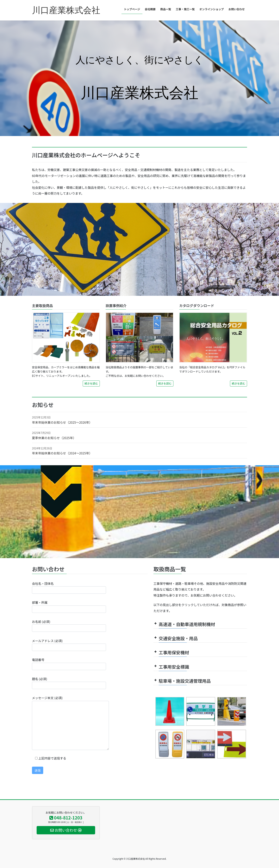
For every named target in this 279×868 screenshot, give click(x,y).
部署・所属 (69, 606)
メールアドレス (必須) (69, 645)
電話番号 (69, 664)
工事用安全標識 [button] (171, 667)
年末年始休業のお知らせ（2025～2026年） (62, 422)
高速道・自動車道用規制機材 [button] (184, 624)
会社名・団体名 (69, 587)
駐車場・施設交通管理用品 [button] (182, 681)
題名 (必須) (69, 683)
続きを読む (91, 383)
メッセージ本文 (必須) (70, 723)
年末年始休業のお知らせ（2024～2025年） (62, 453)
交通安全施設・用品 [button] (176, 638)
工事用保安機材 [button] (171, 652)
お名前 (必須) (69, 626)
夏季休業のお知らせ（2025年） (54, 438)
